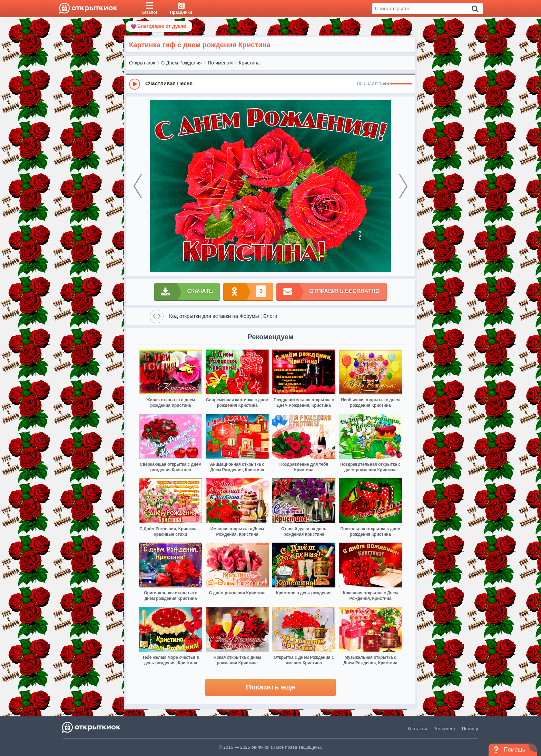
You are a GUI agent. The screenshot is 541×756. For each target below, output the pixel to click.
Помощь (471, 729)
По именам (220, 63)
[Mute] (386, 84)
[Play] (135, 84)
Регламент (444, 729)
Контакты (417, 729)
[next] (403, 186)
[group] (270, 84)
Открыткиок (142, 63)
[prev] (138, 186)
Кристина (249, 63)
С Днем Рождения (181, 63)
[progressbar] (401, 84)
